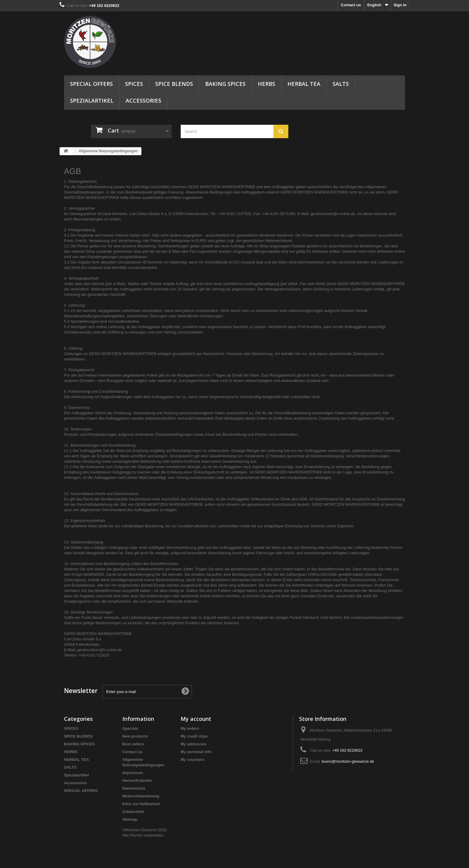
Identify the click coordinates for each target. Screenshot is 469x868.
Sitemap (130, 819)
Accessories (143, 100)
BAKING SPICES (225, 84)
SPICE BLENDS (174, 84)
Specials (130, 728)
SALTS (341, 84)
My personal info (196, 752)
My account (196, 719)
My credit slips (194, 736)
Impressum (133, 773)
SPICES (134, 84)
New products (135, 736)
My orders (190, 728)
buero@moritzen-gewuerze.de (348, 761)
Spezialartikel (92, 100)
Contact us (351, 5)
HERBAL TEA (304, 84)
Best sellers (133, 744)
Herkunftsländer (137, 781)
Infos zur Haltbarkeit (141, 804)
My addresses (194, 744)
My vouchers (192, 760)
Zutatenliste (133, 812)
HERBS (267, 84)
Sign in (400, 5)
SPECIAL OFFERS (91, 84)
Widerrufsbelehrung (141, 796)
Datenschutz (134, 788)
